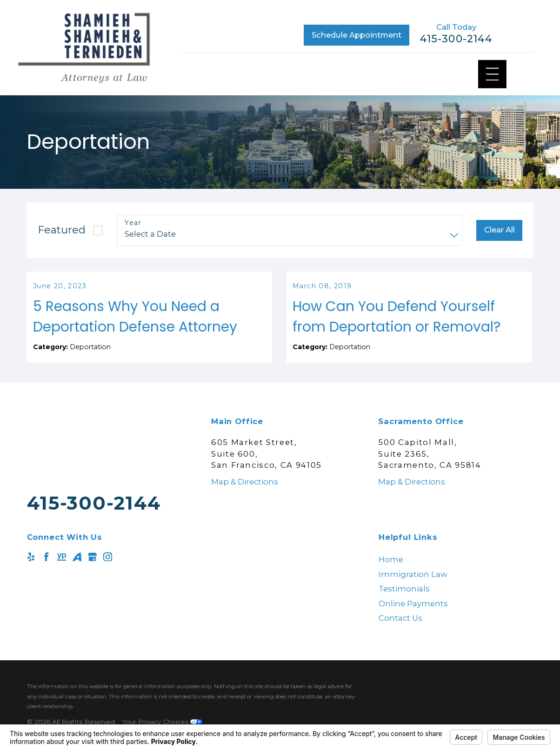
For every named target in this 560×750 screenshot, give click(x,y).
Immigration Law (413, 589)
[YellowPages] (62, 571)
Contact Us (400, 633)
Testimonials (404, 604)
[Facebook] (46, 571)
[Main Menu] (492, 74)
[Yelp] (31, 571)
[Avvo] (77, 571)
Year (133, 223)
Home (391, 574)
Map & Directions (245, 496)
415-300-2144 (456, 39)
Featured (62, 230)
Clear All (500, 230)
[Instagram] (108, 571)
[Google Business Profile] (92, 571)
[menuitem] (456, 574)
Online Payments (413, 618)
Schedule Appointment (357, 35)
